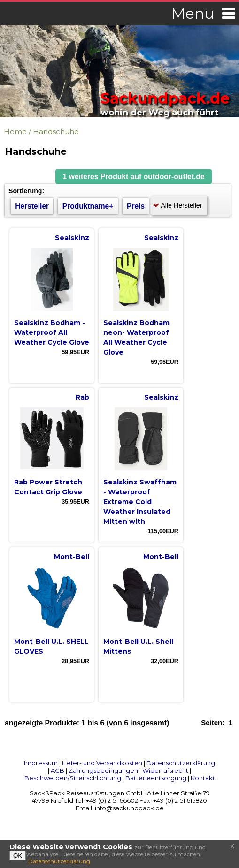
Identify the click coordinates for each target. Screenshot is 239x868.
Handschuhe (56, 132)
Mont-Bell (72, 557)
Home (15, 132)
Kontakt (203, 778)
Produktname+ (88, 206)
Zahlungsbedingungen (103, 770)
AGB (58, 770)
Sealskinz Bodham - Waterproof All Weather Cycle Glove (52, 332)
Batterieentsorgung (156, 778)
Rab (82, 397)
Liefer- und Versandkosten (102, 763)
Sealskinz (72, 238)
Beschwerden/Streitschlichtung (73, 778)
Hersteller (32, 206)
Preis (136, 206)
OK (18, 856)
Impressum (41, 763)
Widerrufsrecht (165, 770)
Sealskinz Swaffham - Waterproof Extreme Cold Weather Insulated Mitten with (140, 502)
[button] (134, 177)
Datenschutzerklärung (181, 763)
